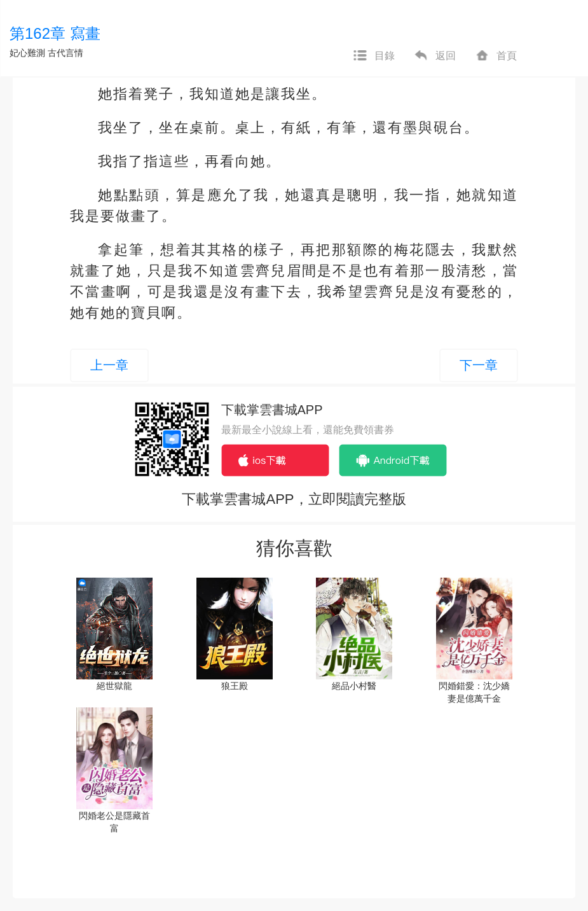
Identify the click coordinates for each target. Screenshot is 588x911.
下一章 (479, 365)
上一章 (109, 365)
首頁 (496, 56)
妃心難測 (27, 53)
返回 (435, 56)
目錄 (374, 56)
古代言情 (65, 53)
